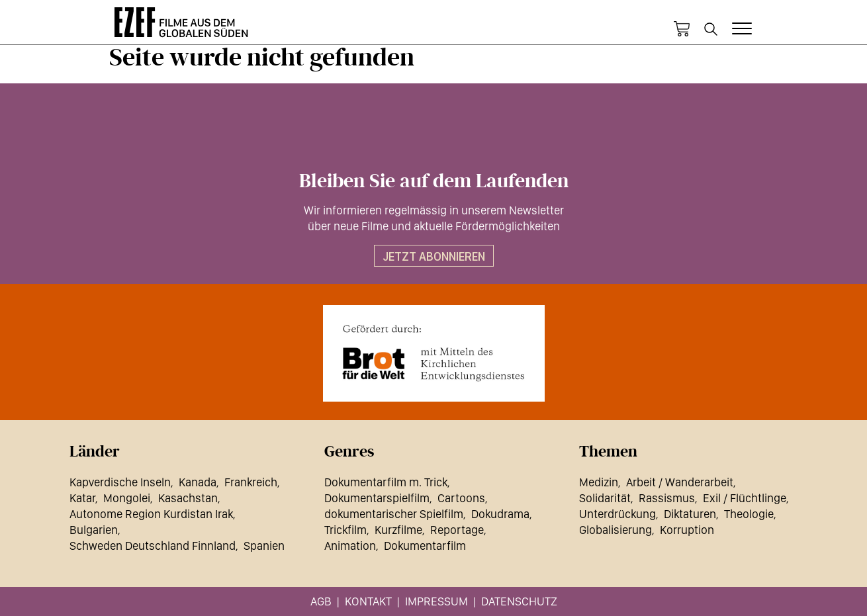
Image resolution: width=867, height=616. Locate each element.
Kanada (198, 482)
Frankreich (251, 482)
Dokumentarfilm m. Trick (386, 482)
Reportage (457, 530)
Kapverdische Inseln (120, 482)
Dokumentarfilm (425, 546)
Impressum (436, 601)
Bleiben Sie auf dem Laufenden (434, 181)
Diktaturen (690, 514)
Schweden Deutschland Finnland (153, 546)
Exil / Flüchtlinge (745, 498)
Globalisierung (616, 530)
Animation (350, 546)
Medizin (599, 482)
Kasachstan (188, 498)
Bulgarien (94, 530)
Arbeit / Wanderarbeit (680, 482)
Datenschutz (519, 601)
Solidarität (605, 498)
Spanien (264, 546)
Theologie (749, 514)
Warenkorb (682, 29)
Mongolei (127, 498)
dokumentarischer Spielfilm (394, 514)
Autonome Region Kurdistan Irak (151, 514)
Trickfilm (345, 530)
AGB (321, 601)
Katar (82, 498)
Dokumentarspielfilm (377, 498)
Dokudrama (500, 514)
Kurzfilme (398, 530)
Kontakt (368, 601)
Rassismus (667, 498)
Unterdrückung (617, 514)
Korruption (687, 530)
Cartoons (461, 498)
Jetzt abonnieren (434, 256)
